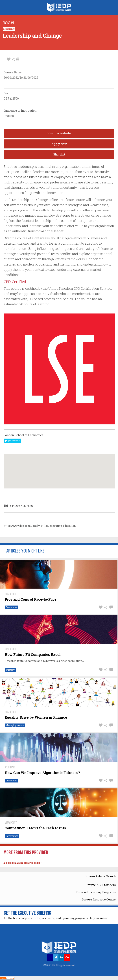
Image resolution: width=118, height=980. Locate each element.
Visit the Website (59, 133)
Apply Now (59, 144)
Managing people (15, 725)
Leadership (9, 29)
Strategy (10, 670)
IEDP (59, 965)
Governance (12, 836)
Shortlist (59, 154)
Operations (11, 607)
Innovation (12, 781)
